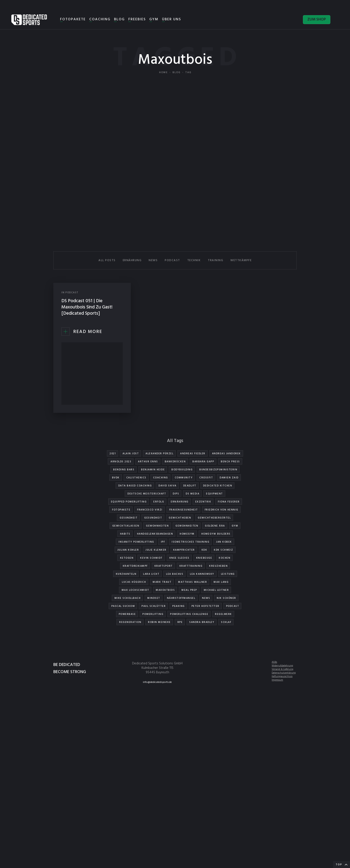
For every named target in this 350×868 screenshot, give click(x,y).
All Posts (107, 260)
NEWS (153, 260)
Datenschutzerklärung (284, 673)
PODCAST (172, 260)
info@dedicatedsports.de (157, 682)
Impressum (277, 680)
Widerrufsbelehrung (282, 666)
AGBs (274, 662)
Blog (177, 72)
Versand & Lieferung (282, 669)
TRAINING (216, 260)
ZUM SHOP (317, 20)
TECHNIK (194, 260)
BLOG (119, 19)
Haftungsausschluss (282, 676)
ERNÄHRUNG (132, 260)
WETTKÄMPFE (241, 260)
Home (164, 72)
